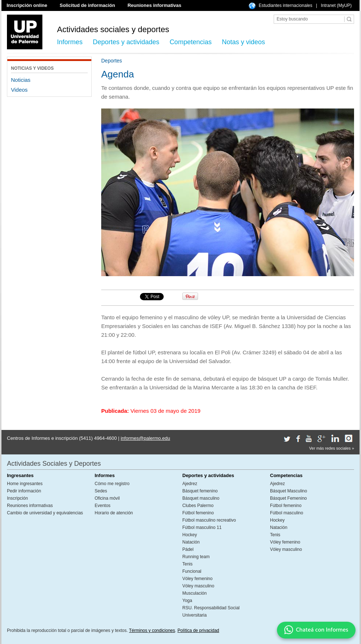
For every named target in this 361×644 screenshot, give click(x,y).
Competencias (191, 42)
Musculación (195, 593)
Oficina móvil (107, 498)
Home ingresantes (25, 484)
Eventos (102, 506)
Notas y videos (243, 42)
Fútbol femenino (198, 513)
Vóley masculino (198, 586)
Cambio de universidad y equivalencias (45, 513)
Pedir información (24, 491)
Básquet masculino (201, 498)
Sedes (101, 491)
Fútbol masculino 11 (202, 527)
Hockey (190, 535)
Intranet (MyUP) (336, 5)
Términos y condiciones (152, 630)
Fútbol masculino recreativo (209, 520)
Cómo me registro (112, 484)
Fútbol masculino (287, 513)
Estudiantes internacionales (286, 5)
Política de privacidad (198, 630)
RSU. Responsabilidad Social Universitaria (211, 611)
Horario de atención (114, 513)
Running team (196, 557)
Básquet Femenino (288, 498)
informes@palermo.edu (145, 438)
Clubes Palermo (198, 506)
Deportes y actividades (126, 42)
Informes (70, 42)
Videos (19, 90)
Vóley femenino (197, 579)
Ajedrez (190, 484)
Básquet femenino (200, 491)
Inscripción (17, 498)
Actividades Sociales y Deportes (54, 464)
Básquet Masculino (288, 491)
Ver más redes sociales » (332, 448)
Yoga (187, 601)
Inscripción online (27, 5)
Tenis (187, 564)
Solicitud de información (87, 5)
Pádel (188, 549)
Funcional (192, 571)
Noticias (21, 80)
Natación (191, 542)
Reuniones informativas (154, 5)
